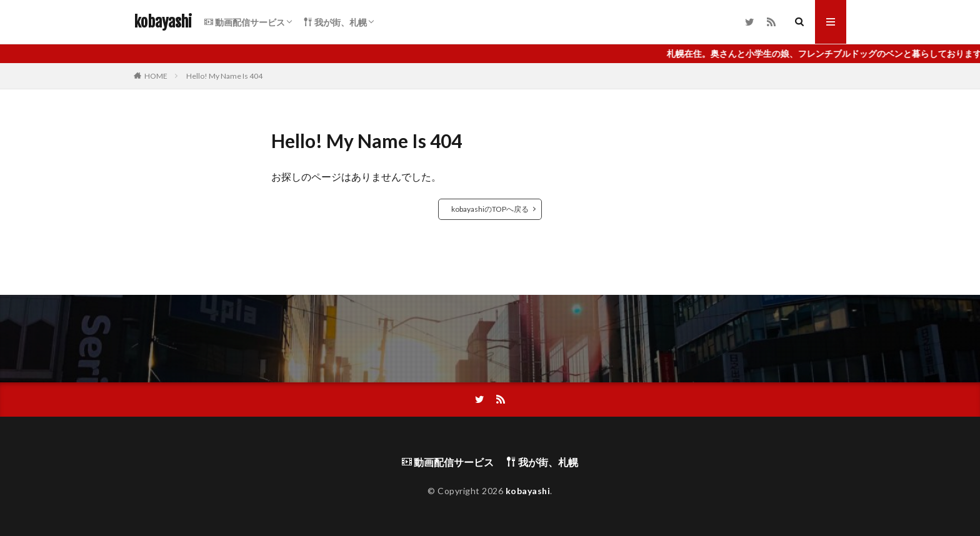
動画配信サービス (245, 22)
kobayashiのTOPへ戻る (490, 209)
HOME (156, 76)
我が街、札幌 (335, 22)
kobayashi (163, 22)
